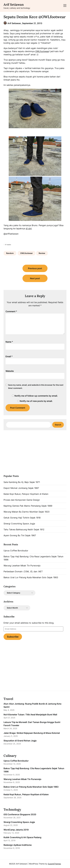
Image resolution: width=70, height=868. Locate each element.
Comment (11, 311)
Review (42, 253)
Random (10, 253)
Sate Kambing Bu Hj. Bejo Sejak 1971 (22, 482)
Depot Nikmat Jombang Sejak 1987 (21, 488)
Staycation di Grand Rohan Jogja (20, 741)
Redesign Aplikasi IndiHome (18, 845)
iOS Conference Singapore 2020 (20, 814)
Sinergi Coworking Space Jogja (19, 524)
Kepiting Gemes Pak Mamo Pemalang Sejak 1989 (28, 506)
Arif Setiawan (14, 5)
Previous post (35, 268)
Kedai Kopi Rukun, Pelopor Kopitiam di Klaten (26, 494)
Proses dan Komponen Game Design (22, 500)
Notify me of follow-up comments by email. (36, 396)
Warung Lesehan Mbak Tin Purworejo (22, 566)
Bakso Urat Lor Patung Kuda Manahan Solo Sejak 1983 (31, 577)
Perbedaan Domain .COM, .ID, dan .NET (23, 571)
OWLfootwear (42, 51)
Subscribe (13, 637)
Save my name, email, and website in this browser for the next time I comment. (36, 386)
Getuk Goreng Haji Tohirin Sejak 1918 (22, 518)
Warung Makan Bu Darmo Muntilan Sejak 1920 (27, 512)
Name (9, 342)
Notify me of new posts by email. (36, 401)
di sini (29, 228)
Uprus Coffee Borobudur (16, 551)
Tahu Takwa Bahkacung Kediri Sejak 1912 (24, 529)
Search (58, 425)
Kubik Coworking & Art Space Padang (22, 837)
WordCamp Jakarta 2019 (16, 830)
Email (9, 356)
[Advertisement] (35, 452)
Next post (35, 278)
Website (10, 371)
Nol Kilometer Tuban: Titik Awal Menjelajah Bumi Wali (30, 715)
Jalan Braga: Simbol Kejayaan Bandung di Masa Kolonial (32, 733)
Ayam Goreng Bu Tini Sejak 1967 (20, 535)
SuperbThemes (54, 864)
